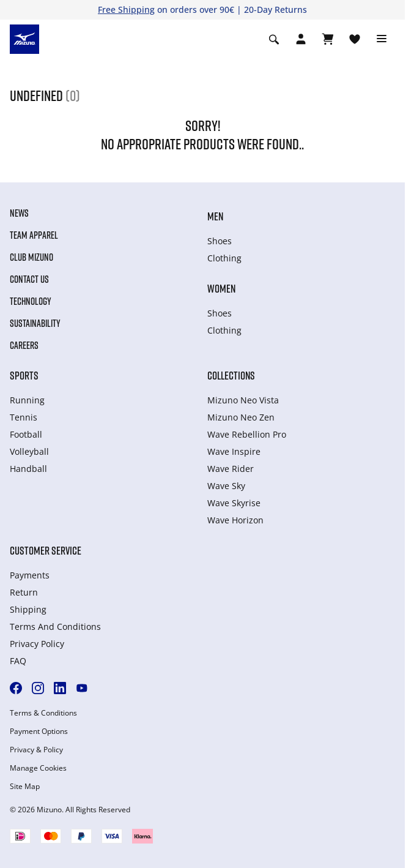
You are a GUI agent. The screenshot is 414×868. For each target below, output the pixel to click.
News (19, 213)
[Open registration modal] (301, 39)
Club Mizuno (31, 257)
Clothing (224, 258)
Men (215, 216)
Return (24, 592)
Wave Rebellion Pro (247, 434)
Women (221, 288)
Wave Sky (226, 486)
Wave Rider (231, 469)
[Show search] (274, 39)
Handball (28, 469)
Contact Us (29, 279)
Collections (231, 375)
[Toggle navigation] (382, 39)
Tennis (24, 417)
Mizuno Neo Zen (241, 417)
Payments (30, 575)
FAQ (18, 661)
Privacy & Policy (36, 750)
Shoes (220, 241)
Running (27, 400)
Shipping (28, 609)
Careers (24, 345)
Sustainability (35, 323)
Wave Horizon (235, 520)
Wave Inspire (234, 451)
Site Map (25, 787)
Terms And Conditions (55, 627)
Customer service (46, 550)
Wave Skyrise (234, 503)
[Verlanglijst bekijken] (355, 39)
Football (26, 434)
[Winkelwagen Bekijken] (328, 39)
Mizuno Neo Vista (243, 400)
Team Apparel (34, 235)
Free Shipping (126, 9)
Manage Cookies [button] (38, 768)
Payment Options (39, 731)
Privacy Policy (37, 644)
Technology (31, 301)
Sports (24, 375)
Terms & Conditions (43, 713)
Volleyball (29, 451)
